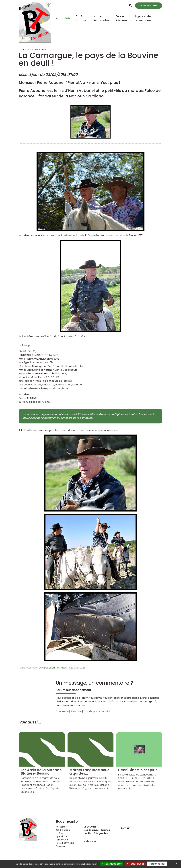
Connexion (62, 711)
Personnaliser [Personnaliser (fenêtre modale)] (157, 864)
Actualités (63, 18)
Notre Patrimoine (102, 18)
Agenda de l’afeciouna (143, 18)
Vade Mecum (122, 18)
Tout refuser (135, 864)
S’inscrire (76, 711)
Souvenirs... (62, 846)
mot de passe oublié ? (97, 711)
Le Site (59, 833)
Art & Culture (81, 18)
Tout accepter (112, 864)
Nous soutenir (149, 5)
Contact (125, 828)
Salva (52, 668)
